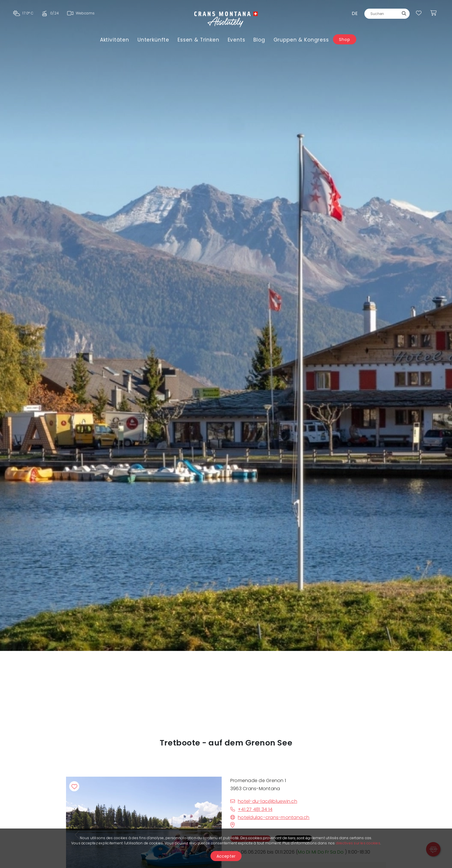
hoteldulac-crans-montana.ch (270, 817)
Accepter (226, 856)
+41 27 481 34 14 (251, 809)
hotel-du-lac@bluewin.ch (264, 801)
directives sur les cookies (358, 843)
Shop (344, 39)
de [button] (355, 13)
